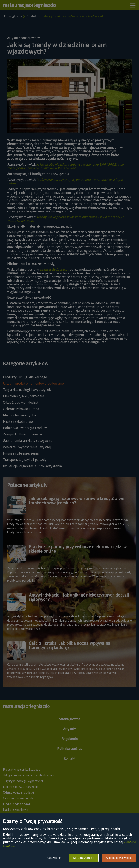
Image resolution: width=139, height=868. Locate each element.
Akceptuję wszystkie (119, 858)
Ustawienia (54, 858)
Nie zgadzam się (84, 858)
